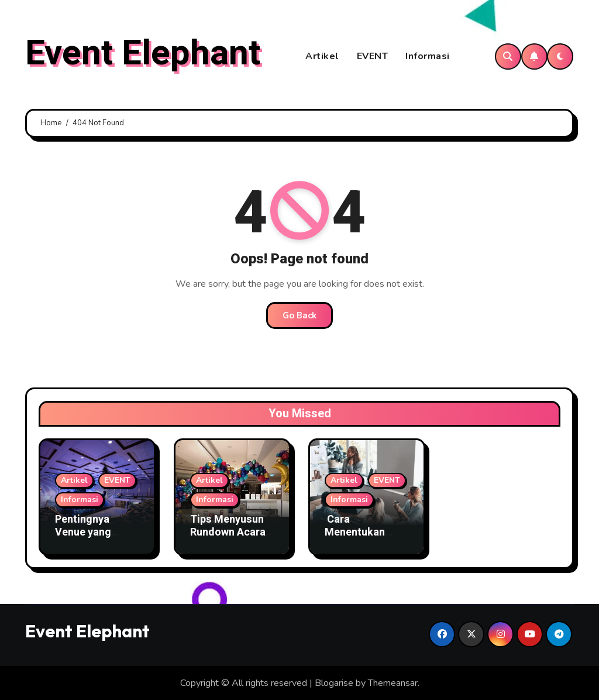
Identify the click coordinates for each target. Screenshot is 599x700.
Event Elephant (143, 53)
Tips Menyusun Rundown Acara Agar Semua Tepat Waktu (228, 538)
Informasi (428, 56)
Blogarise (334, 683)
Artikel (322, 56)
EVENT (373, 56)
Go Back (299, 315)
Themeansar (393, 683)
